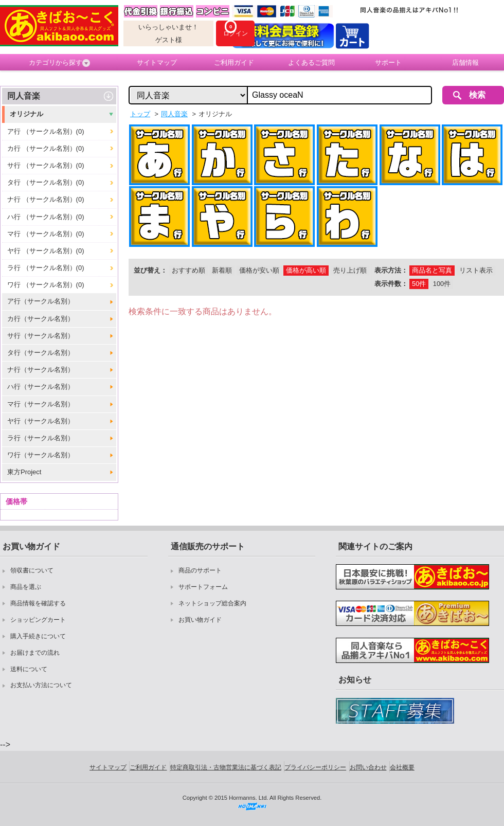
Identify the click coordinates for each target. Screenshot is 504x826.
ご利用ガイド (234, 62)
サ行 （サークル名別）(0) (46, 165)
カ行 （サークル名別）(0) (46, 148)
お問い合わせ (368, 767)
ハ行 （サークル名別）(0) (46, 217)
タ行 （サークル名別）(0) (46, 182)
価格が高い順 (306, 270)
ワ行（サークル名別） (41, 455)
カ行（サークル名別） (41, 319)
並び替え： (150, 270)
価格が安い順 (259, 270)
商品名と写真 (432, 270)
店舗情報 (465, 62)
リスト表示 (476, 270)
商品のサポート (200, 570)
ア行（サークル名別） (41, 301)
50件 (419, 284)
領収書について (32, 570)
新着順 (222, 270)
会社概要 (402, 767)
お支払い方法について (41, 685)
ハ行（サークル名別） (41, 387)
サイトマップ (157, 62)
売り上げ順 (350, 270)
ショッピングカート (38, 620)
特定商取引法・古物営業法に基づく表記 (226, 767)
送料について (29, 669)
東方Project (24, 472)
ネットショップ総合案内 (212, 603)
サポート (388, 62)
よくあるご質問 (311, 62)
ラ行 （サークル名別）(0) (46, 268)
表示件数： (391, 284)
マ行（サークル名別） (41, 404)
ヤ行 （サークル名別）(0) (46, 251)
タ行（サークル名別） (41, 353)
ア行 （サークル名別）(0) (46, 131)
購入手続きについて (38, 636)
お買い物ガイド (200, 620)
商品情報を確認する (38, 603)
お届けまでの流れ (35, 653)
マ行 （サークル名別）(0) (46, 234)
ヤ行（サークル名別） (41, 421)
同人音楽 (24, 96)
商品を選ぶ (26, 587)
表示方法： (391, 270)
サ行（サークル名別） (41, 336)
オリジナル (26, 114)
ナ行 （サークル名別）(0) (46, 199)
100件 (442, 284)
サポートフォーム (203, 587)
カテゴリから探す (59, 63)
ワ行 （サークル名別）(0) (46, 285)
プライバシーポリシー (315, 767)
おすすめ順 (188, 270)
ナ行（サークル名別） (41, 370)
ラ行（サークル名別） (41, 438)
